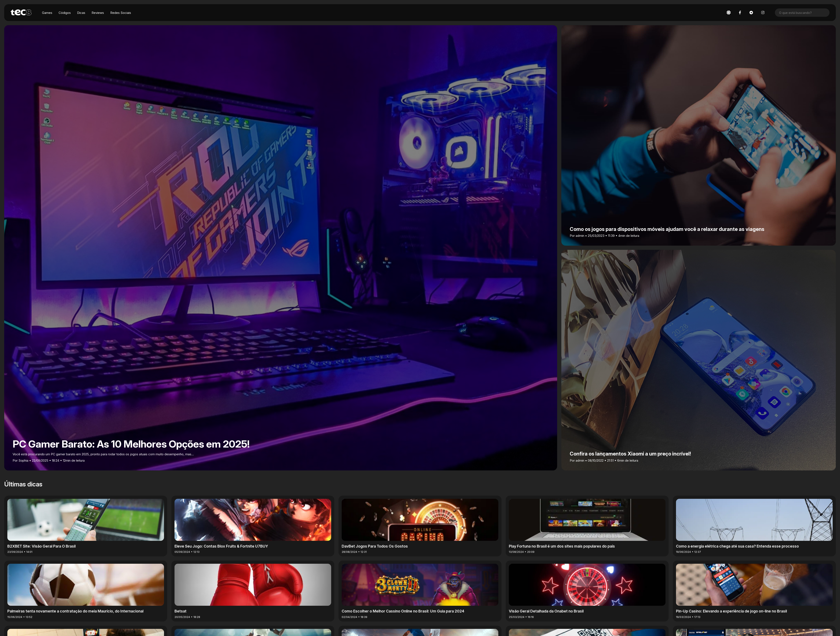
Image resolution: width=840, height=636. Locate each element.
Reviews (98, 13)
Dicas (81, 13)
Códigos (65, 13)
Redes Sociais (121, 13)
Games (47, 13)
